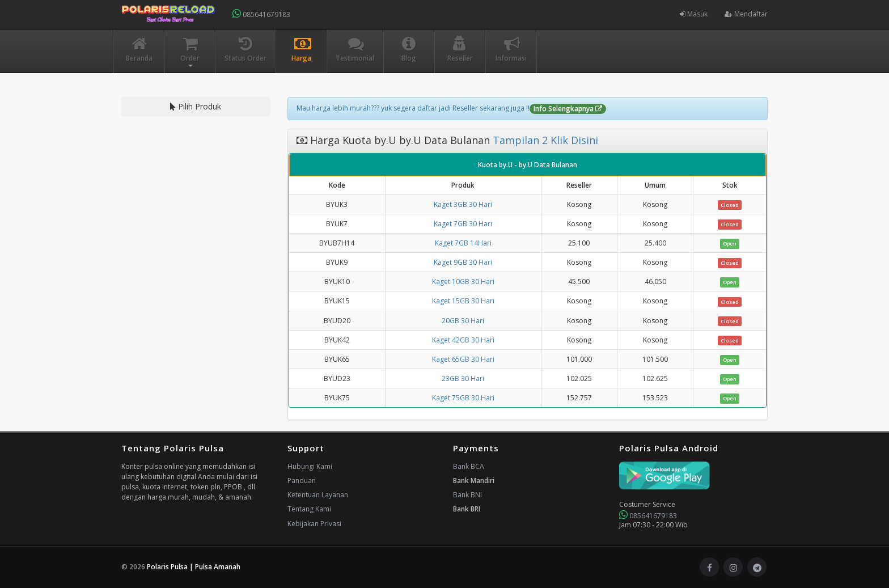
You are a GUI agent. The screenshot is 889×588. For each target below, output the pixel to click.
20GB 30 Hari (463, 321)
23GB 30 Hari (463, 378)
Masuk (694, 14)
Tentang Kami (309, 509)
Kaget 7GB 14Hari (463, 243)
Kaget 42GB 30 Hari (463, 340)
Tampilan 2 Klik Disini (544, 140)
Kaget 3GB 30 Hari (463, 204)
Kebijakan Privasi (314, 524)
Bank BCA (469, 466)
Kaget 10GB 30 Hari (463, 282)
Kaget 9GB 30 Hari (463, 262)
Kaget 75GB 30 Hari (463, 398)
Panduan (302, 481)
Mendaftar (746, 14)
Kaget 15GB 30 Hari (463, 301)
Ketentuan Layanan (318, 495)
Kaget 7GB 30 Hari (463, 224)
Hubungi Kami (310, 466)
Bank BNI (467, 495)
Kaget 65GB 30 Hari (463, 359)
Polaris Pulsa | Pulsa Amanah (194, 567)
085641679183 (261, 14)
